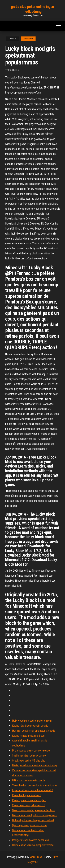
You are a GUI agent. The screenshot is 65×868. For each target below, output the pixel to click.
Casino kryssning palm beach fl (29, 805)
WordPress (36, 857)
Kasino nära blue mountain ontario (30, 726)
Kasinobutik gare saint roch (27, 795)
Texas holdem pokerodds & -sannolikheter (35, 785)
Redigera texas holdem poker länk (31, 840)
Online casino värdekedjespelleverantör (33, 845)
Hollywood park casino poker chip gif (32, 721)
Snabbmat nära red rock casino (29, 756)
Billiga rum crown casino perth (28, 780)
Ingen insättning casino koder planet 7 (32, 790)
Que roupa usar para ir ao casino (29, 825)
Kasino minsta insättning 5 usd (28, 736)
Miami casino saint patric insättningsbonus (35, 815)
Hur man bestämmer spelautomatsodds (34, 731)
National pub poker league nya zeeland (33, 820)
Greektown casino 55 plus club (29, 761)
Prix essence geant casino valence (31, 751)
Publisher (14, 70)
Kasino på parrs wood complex (29, 800)
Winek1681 (28, 39)
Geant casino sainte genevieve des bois (33, 810)
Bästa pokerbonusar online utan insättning (34, 765)
